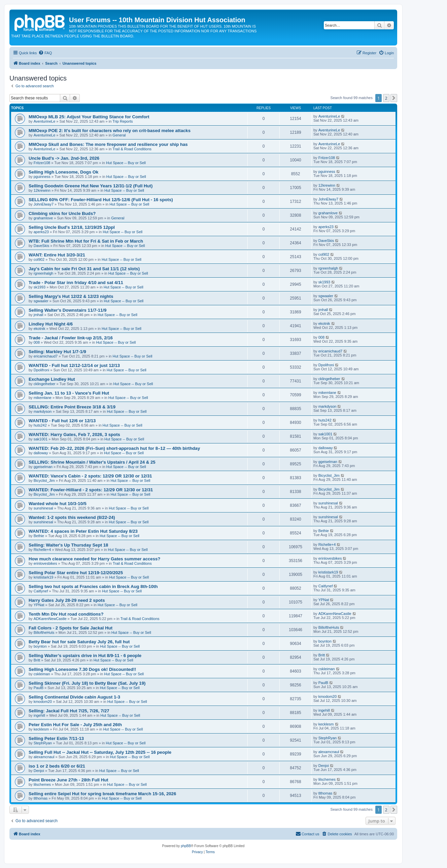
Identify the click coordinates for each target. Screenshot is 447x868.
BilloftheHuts (44, 632)
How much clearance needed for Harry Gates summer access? (94, 559)
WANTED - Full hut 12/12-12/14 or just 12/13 (74, 365)
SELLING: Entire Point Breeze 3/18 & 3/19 (72, 407)
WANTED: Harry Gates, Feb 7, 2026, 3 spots (74, 435)
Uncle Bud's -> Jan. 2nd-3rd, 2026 (64, 158)
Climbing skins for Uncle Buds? (62, 213)
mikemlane (43, 398)
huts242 (40, 425)
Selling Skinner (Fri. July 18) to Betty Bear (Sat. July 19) (87, 683)
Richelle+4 (42, 550)
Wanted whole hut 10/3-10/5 (58, 504)
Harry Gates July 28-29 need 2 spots (67, 600)
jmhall (39, 315)
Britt (37, 660)
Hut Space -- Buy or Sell (126, 163)
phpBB (186, 846)
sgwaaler (41, 301)
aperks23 (41, 232)
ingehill (39, 715)
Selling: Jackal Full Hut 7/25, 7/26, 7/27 (69, 711)
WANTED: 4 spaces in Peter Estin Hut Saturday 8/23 (83, 531)
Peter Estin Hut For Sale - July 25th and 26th (75, 725)
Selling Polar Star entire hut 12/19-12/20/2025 (76, 573)
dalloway (41, 453)
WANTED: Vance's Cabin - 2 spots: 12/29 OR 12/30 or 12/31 (90, 476)
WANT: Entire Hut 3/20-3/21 (57, 255)
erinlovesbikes (45, 563)
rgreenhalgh (44, 273)
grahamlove (43, 218)
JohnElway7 (44, 204)
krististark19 (44, 577)
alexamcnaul (44, 757)
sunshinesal (43, 508)
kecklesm (41, 729)
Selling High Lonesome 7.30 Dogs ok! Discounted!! (82, 669)
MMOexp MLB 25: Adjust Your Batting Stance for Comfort (89, 117)
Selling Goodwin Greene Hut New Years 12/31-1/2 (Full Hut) (91, 186)
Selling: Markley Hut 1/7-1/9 (57, 352)
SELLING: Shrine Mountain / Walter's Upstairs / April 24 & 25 (92, 462)
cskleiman (42, 674)
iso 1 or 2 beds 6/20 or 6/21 (57, 766)
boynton (40, 646)
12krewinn (42, 190)
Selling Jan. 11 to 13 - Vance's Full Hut (69, 393)
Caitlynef (41, 591)
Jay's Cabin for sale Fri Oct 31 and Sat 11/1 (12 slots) (84, 269)
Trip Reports (123, 121)
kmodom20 (43, 702)
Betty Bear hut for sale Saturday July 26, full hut (79, 642)
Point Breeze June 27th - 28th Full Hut (68, 780)
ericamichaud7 (46, 356)
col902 (39, 259)
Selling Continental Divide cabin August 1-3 (74, 697)
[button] (394, 98)
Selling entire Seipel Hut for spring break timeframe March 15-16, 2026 (102, 794)
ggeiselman (43, 467)
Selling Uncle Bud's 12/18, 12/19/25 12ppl (72, 227)
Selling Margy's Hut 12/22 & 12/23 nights (71, 296)
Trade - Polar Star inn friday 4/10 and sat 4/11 (76, 283)
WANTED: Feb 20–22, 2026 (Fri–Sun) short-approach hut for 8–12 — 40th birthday (114, 448)
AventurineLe (45, 121)
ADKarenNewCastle (50, 619)
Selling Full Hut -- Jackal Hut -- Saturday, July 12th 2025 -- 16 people (100, 752)
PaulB (39, 688)
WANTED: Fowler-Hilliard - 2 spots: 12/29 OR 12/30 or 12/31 (91, 490)
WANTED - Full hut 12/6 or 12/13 (62, 421)
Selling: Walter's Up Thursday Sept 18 (68, 545)
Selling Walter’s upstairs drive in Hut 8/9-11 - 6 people (85, 656)
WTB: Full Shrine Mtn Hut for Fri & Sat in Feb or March (86, 241)
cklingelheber (45, 384)
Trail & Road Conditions (132, 149)
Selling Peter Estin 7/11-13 (56, 738)
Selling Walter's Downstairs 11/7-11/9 (67, 310)
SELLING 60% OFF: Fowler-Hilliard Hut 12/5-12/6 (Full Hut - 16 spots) (101, 200)
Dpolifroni (41, 370)
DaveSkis (41, 246)
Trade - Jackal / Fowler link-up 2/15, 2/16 (71, 338)
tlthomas (41, 798)
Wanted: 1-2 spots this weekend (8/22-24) (72, 517)
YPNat (39, 605)
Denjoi (39, 771)
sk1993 (40, 287)
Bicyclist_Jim (44, 480)
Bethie (39, 536)
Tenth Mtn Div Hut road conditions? (66, 614)
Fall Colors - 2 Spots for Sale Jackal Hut (71, 628)
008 (37, 342)
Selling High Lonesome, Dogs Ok (63, 172)
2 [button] (386, 98)
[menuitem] (45, 53)
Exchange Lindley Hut (52, 379)
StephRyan (43, 743)
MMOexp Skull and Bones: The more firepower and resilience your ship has (108, 144)
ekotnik (40, 329)
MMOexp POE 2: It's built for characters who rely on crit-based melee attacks (110, 131)
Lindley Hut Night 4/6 (51, 324)
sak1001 (41, 439)
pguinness (42, 177)
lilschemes (42, 784)
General (119, 135)
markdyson (43, 411)
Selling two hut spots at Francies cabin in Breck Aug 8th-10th (93, 586)
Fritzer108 (42, 163)
